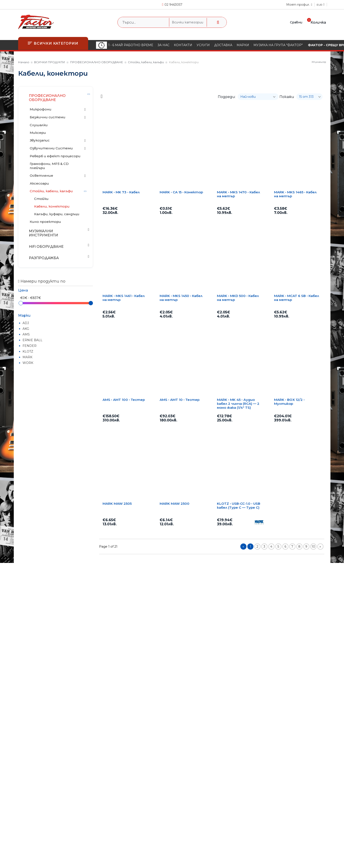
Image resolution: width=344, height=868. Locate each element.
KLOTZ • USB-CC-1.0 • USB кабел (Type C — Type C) (239, 506)
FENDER (30, 346)
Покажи (287, 97)
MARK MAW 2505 (117, 504)
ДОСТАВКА (223, 45)
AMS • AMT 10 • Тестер (180, 400)
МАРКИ (243, 45)
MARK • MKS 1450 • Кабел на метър (181, 298)
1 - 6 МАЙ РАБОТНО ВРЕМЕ (125, 45)
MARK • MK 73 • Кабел (121, 192)
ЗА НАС (163, 45)
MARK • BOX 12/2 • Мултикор (289, 402)
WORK (28, 363)
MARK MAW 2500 (175, 504)
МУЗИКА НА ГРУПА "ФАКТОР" (278, 45)
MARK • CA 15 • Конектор (181, 192)
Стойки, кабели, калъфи (146, 62)
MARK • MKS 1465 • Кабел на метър (295, 194)
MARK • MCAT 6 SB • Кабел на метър (297, 298)
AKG (26, 329)
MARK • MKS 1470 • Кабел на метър (238, 194)
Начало (24, 62)
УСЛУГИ (203, 45)
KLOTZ (28, 351)
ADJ (26, 323)
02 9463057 (173, 5)
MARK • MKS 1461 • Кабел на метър (124, 298)
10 (313, 547)
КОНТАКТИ (183, 45)
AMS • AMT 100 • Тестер (124, 400)
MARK (27, 357)
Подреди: (227, 97)
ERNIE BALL (32, 340)
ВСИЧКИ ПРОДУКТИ (50, 62)
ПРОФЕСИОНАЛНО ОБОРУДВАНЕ (97, 62)
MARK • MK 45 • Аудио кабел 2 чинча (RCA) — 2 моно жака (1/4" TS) (238, 404)
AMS (26, 334)
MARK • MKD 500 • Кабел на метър (238, 298)
